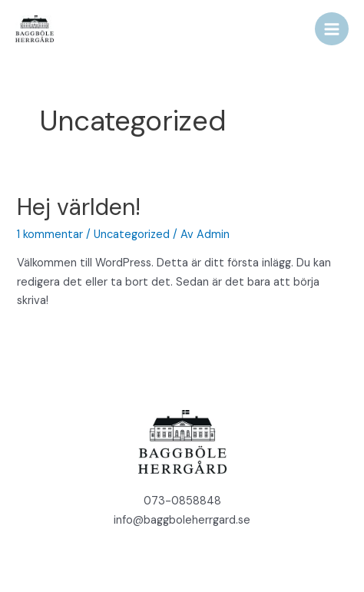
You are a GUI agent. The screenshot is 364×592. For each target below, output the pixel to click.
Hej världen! (79, 207)
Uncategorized (132, 235)
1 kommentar (50, 235)
